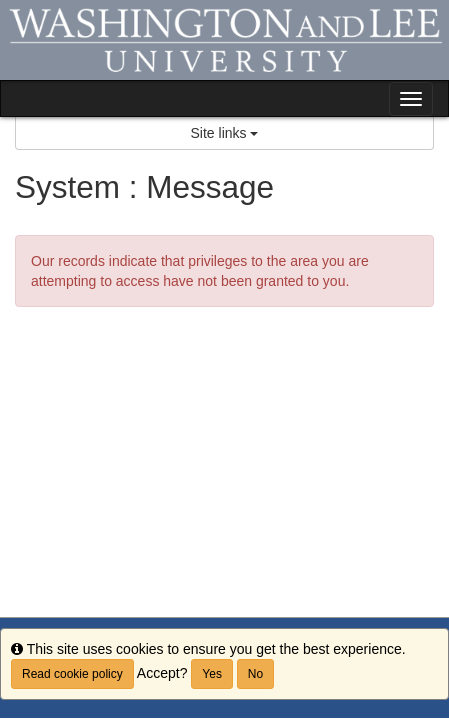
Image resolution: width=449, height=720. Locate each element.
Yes (212, 674)
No (255, 674)
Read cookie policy (72, 674)
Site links (225, 133)
